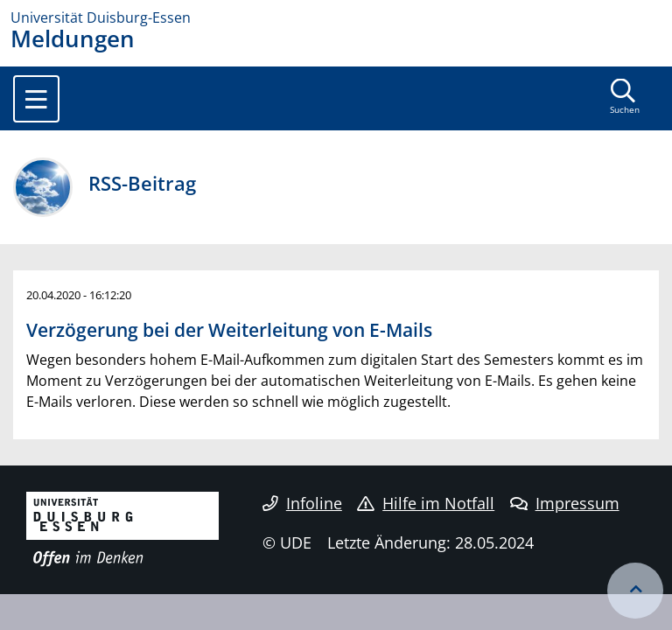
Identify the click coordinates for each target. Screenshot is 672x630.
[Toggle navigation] (36, 99)
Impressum (565, 503)
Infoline (302, 503)
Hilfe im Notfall (426, 503)
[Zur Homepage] (336, 17)
